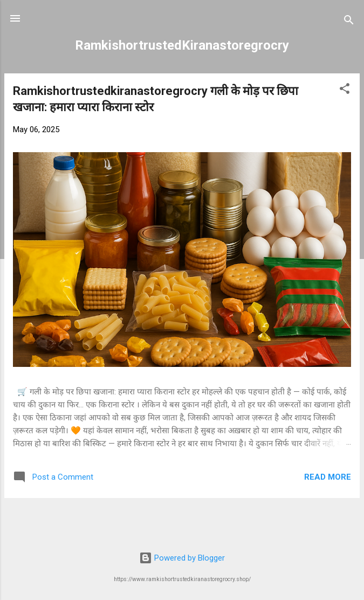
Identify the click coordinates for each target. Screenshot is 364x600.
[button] (345, 90)
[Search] (349, 22)
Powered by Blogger (182, 558)
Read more (328, 477)
